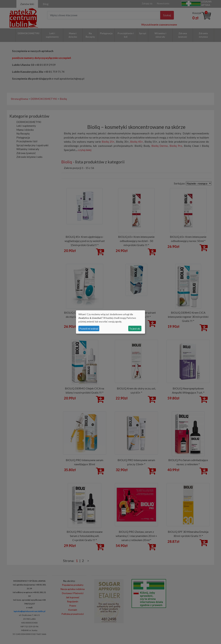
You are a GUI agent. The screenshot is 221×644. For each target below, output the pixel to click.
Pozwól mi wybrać (89, 329)
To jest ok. (135, 329)
